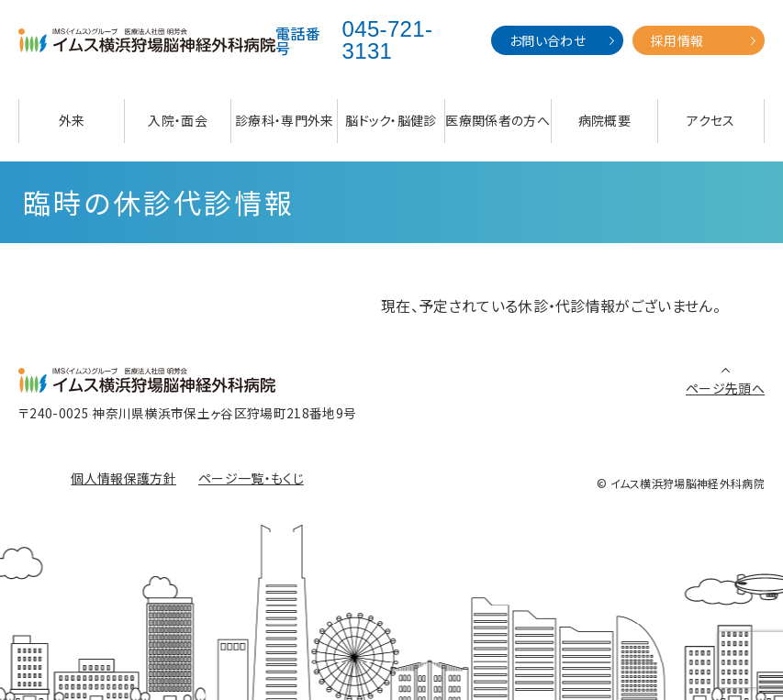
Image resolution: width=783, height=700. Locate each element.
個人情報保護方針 (123, 478)
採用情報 (677, 40)
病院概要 (604, 120)
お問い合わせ (548, 40)
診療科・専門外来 (285, 120)
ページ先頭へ (725, 388)
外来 (72, 120)
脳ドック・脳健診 (391, 120)
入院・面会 (178, 120)
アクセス (710, 120)
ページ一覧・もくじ (251, 478)
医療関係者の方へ (498, 120)
